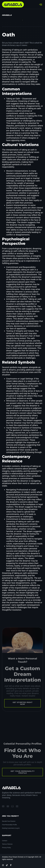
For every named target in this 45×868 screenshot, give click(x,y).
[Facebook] (11, 865)
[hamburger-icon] (41, 5)
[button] (22, 20)
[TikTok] (7, 865)
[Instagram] (3, 865)
